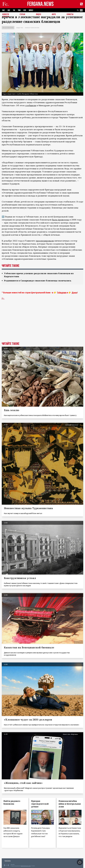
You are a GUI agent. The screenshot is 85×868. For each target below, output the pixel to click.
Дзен (74, 293)
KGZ (9, 10)
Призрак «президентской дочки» (40, 804)
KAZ (4, 10)
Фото (54, 14)
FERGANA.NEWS (40, 4)
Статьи (22, 14)
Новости (6, 14)
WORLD (31, 10)
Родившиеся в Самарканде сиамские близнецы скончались (38, 281)
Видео (39, 14)
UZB (25, 10)
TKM (19, 10)
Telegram (62, 293)
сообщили (31, 105)
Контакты (8, 861)
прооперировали (45, 241)
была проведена (60, 220)
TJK (14, 10)
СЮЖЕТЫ (70, 14)
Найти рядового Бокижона (12, 802)
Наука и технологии (32, 28)
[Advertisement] (42, 325)
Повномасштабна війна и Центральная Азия (70, 804)
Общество (20, 28)
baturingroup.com (26, 866)
